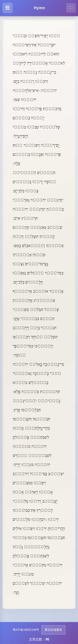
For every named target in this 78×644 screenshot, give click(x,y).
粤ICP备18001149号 (26, 630)
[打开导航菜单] (7, 8)
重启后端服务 (53, 630)
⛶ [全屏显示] (71, 7)
